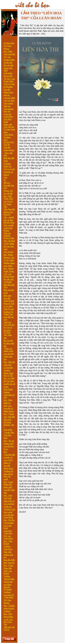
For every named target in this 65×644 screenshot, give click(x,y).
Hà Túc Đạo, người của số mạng (9, 384)
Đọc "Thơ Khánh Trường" (8, 544)
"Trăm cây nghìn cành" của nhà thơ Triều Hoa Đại (9, 354)
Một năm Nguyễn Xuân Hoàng (9, 298)
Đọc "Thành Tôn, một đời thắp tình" (9, 417)
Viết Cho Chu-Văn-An (9, 324)
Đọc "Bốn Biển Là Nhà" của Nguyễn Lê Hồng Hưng (9, 406)
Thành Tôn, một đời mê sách (9, 317)
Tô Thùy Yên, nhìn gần (8, 335)
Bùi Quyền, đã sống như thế (9, 343)
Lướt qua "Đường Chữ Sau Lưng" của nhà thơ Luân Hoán (9, 512)
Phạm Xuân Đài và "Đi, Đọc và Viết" (9, 376)
